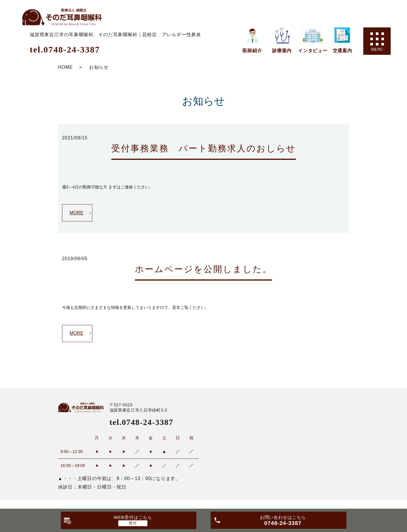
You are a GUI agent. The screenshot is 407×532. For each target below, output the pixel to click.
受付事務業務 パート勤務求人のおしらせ (204, 148)
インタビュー (313, 51)
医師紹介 (252, 51)
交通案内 (342, 51)
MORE (77, 213)
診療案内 (282, 51)
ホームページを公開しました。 (203, 269)
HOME (65, 67)
